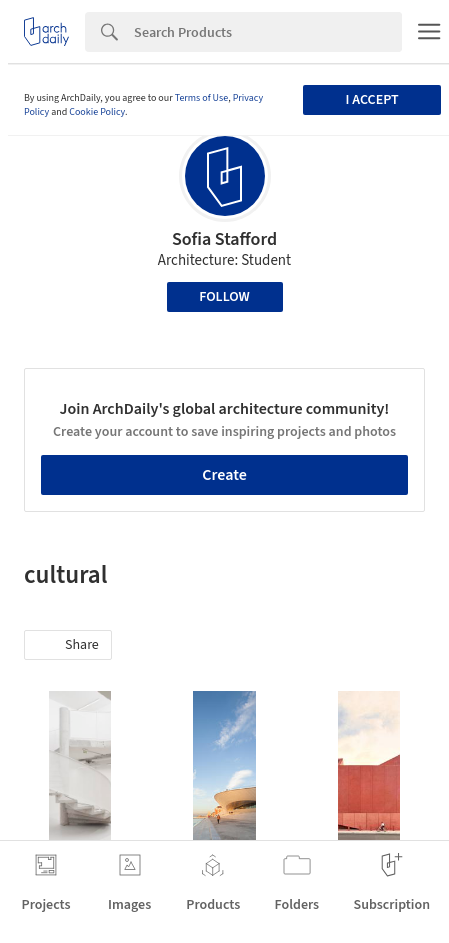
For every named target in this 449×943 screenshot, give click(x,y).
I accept (372, 100)
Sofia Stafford (224, 239)
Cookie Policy (97, 112)
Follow (224, 297)
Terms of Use (202, 98)
